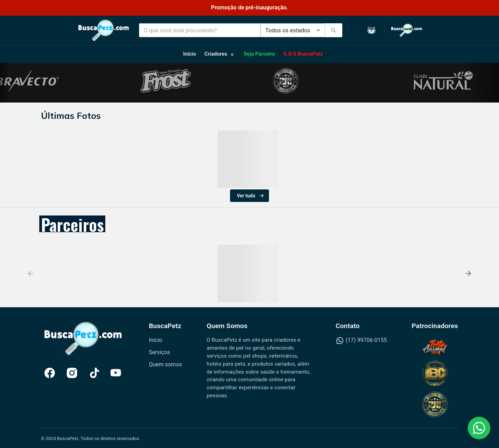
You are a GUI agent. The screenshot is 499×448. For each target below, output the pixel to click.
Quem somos (165, 364)
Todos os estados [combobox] (288, 30)
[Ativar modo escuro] (371, 30)
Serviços (159, 352)
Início (156, 340)
